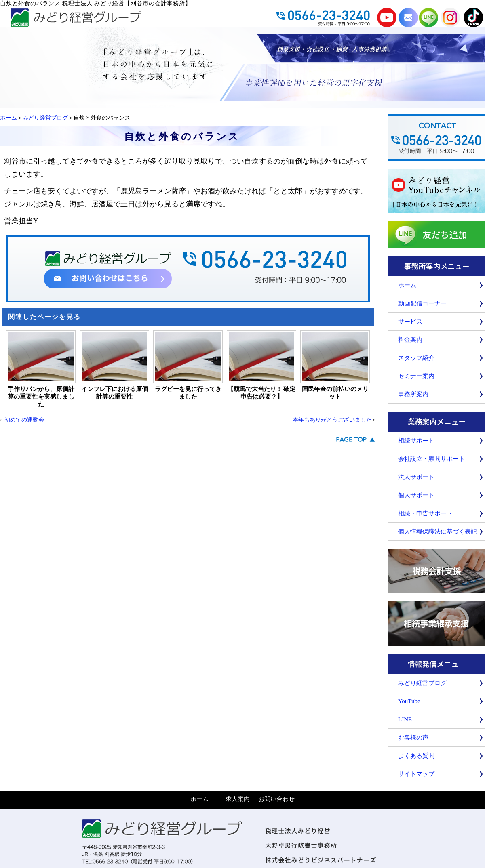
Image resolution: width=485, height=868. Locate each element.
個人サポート (416, 495)
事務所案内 (413, 394)
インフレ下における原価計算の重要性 (115, 393)
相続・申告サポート (425, 513)
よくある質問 (416, 756)
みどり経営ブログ (45, 118)
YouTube (409, 701)
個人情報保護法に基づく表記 (438, 532)
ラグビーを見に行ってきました (188, 393)
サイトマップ (416, 774)
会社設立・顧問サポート (431, 459)
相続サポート (416, 441)
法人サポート (416, 477)
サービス (410, 322)
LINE (405, 719)
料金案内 (410, 340)
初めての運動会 (24, 420)
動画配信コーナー (422, 303)
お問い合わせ (276, 799)
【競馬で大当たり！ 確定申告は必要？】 (262, 393)
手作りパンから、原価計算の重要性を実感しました (41, 397)
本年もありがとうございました (332, 420)
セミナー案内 (416, 376)
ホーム (8, 118)
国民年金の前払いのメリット (335, 393)
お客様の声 (413, 738)
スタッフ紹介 (416, 358)
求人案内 (238, 799)
